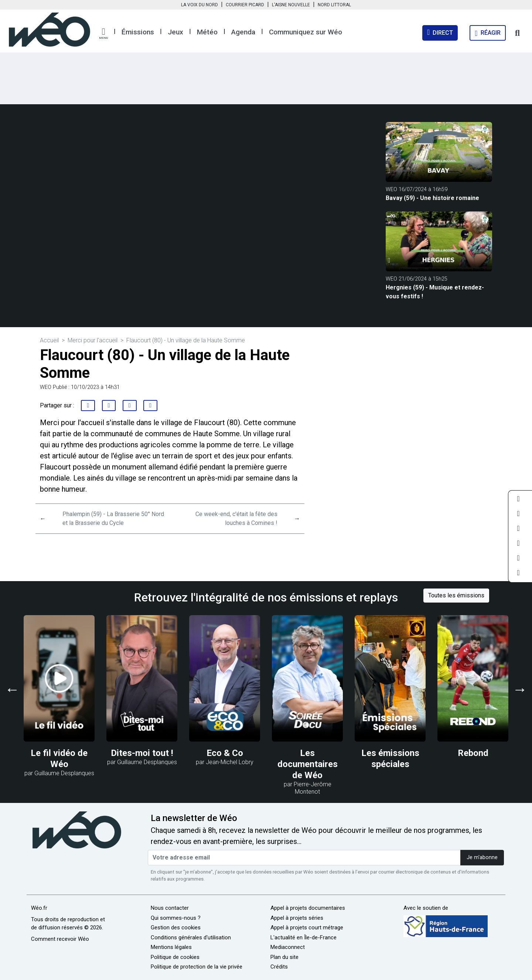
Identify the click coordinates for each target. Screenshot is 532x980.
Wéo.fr (39, 908)
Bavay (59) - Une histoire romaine (432, 198)
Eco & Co (225, 753)
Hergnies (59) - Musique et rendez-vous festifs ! (435, 292)
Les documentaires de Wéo (308, 764)
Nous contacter (170, 908)
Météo (207, 32)
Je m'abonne (482, 857)
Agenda (243, 32)
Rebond (473, 753)
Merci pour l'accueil (93, 340)
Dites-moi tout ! (142, 753)
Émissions (138, 32)
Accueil (49, 340)
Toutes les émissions (456, 595)
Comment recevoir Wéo (60, 939)
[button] (103, 34)
